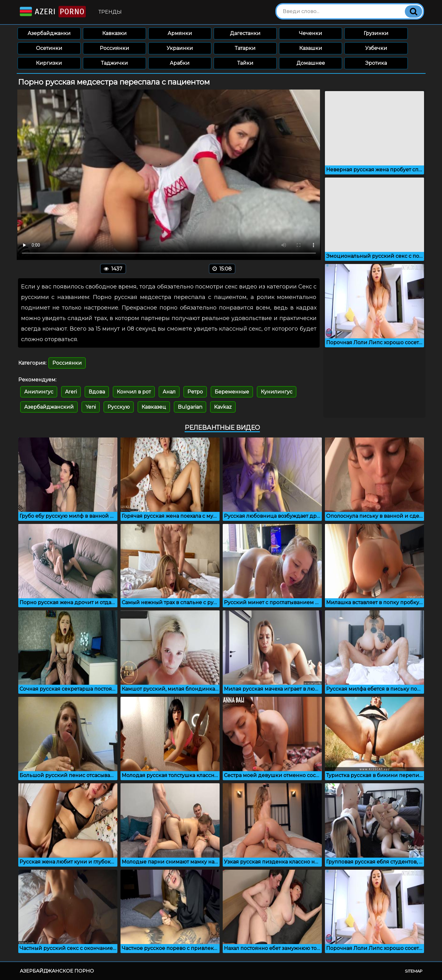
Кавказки (114, 33)
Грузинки (376, 33)
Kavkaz (223, 407)
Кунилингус (277, 392)
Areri (71, 392)
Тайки (245, 63)
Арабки (180, 63)
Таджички (114, 63)
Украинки (180, 48)
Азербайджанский (49, 407)
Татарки (245, 48)
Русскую (119, 407)
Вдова (97, 392)
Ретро (195, 392)
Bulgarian (190, 407)
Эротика (376, 63)
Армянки (180, 33)
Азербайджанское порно (57, 971)
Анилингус (39, 392)
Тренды (110, 12)
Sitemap (414, 971)
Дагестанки (245, 33)
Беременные (232, 392)
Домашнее (311, 63)
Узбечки (376, 48)
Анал (169, 392)
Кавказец (154, 407)
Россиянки (114, 48)
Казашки (311, 48)
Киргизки (49, 63)
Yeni (91, 407)
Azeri (52, 12)
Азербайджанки (49, 33)
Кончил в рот (134, 392)
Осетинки (49, 48)
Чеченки (311, 33)
